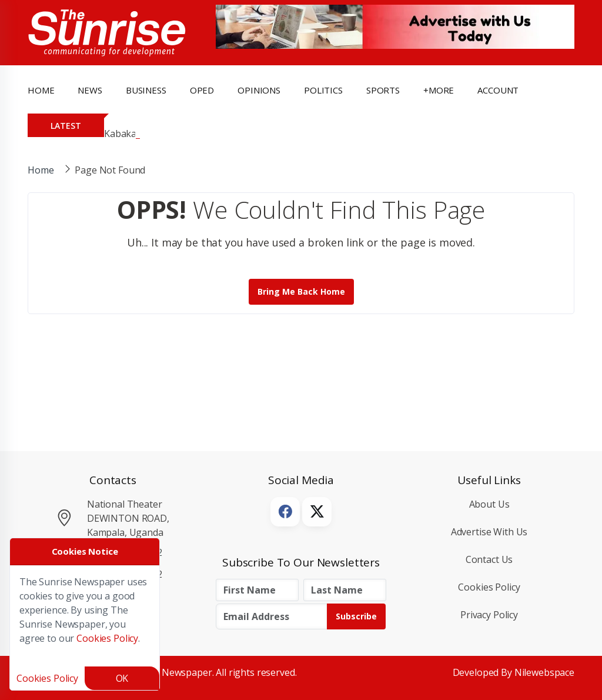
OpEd (202, 90)
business (146, 90)
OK (122, 678)
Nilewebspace (544, 672)
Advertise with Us (489, 532)
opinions (259, 90)
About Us (489, 504)
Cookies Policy (489, 587)
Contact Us (489, 559)
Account (498, 90)
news (90, 90)
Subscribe (356, 616)
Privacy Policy (489, 615)
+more (439, 90)
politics (323, 90)
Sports (383, 90)
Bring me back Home (301, 291)
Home (41, 90)
